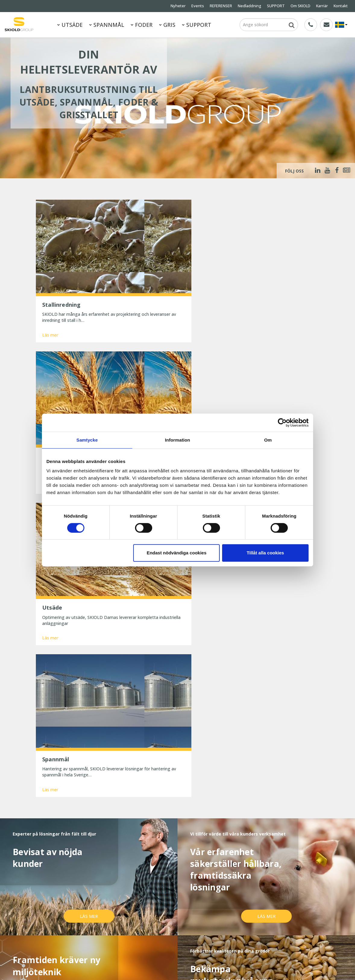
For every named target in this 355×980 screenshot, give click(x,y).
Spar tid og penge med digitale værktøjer (170, 937)
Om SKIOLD (300, 6)
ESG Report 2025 (95, 938)
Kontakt (341, 6)
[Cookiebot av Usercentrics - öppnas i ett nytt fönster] (282, 423)
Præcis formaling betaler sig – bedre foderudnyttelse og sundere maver (174, 909)
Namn (70, 794)
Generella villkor (93, 922)
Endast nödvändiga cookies (177, 553)
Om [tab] (268, 440)
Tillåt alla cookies (265, 553)
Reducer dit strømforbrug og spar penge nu (172, 923)
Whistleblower (49, 938)
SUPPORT (276, 6)
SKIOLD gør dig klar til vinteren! (169, 889)
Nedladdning (250, 6)
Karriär (322, 6)
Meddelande (76, 816)
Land (226, 794)
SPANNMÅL (107, 25)
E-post (149, 794)
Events (198, 6)
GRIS (167, 25)
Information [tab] (177, 440)
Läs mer (50, 297)
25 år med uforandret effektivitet (171, 898)
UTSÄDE (70, 25)
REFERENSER (221, 6)
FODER (142, 25)
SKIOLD (49, 967)
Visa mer (177, 741)
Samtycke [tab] (87, 440)
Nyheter (178, 6)
